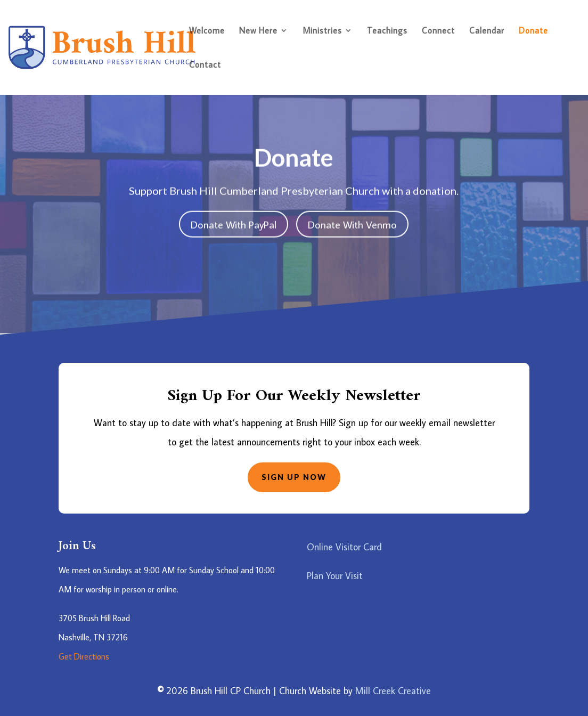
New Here (258, 31)
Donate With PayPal (234, 223)
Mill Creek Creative (393, 691)
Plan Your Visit (335, 576)
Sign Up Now (294, 477)
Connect (438, 31)
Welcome (207, 31)
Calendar (487, 31)
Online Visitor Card (344, 547)
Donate (533, 31)
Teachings (387, 31)
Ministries (322, 31)
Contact (205, 65)
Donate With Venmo (352, 223)
